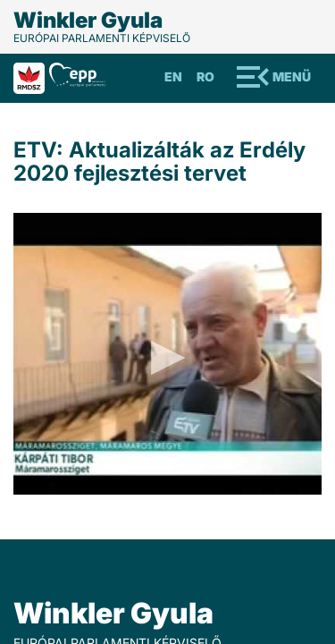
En (173, 76)
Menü (292, 76)
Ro (205, 76)
